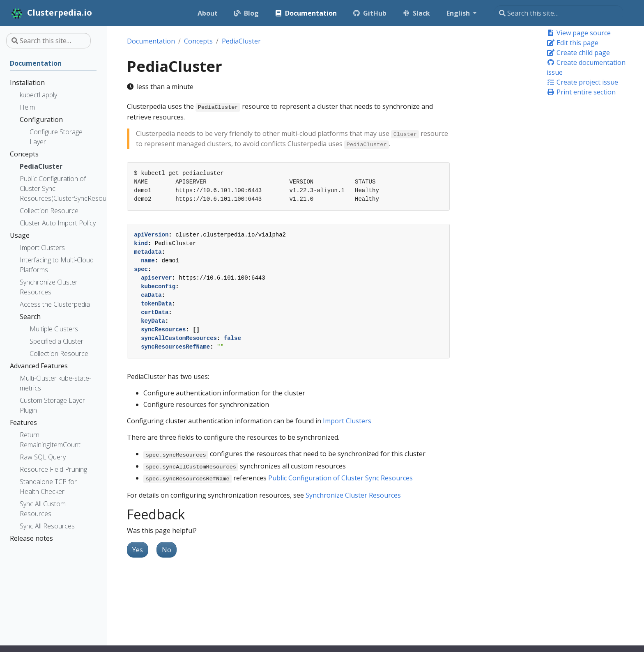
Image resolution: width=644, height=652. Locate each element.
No (167, 550)
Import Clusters (347, 421)
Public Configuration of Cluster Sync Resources (340, 478)
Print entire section (581, 92)
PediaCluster (241, 41)
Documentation (151, 41)
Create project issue (582, 82)
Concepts (198, 41)
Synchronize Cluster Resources (353, 495)
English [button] (459, 13)
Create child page (578, 53)
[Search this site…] (559, 13)
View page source (579, 33)
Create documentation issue (586, 67)
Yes (138, 550)
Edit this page (573, 43)
